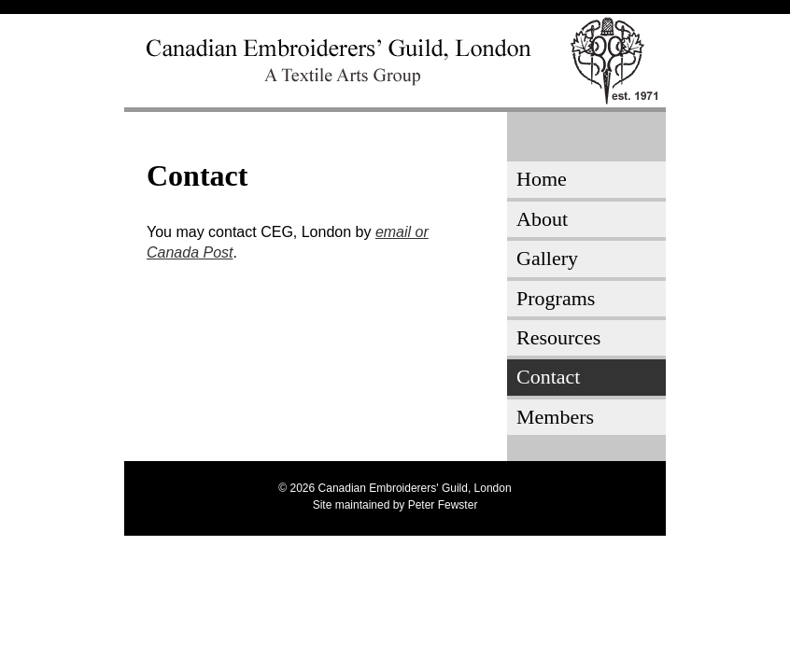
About (542, 219)
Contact (548, 377)
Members (555, 417)
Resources (558, 337)
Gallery (547, 258)
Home (542, 179)
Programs (556, 298)
